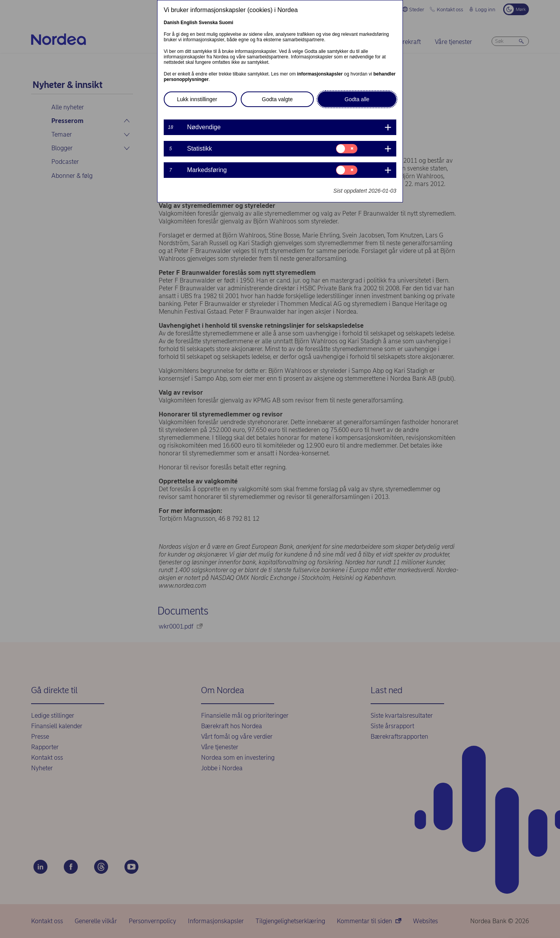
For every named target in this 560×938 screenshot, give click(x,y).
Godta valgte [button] (277, 99)
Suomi (226, 23)
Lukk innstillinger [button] (197, 99)
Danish (171, 23)
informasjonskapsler (320, 74)
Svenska (208, 23)
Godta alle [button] (357, 99)
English (189, 23)
